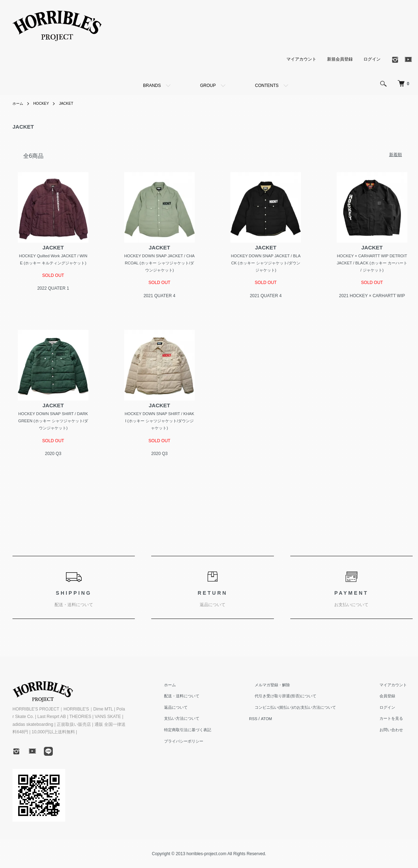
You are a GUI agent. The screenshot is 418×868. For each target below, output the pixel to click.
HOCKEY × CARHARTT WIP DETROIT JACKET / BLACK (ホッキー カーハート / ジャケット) (372, 263)
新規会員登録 (340, 59)
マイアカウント (301, 59)
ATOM (280, 722)
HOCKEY (44, 103)
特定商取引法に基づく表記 (204, 733)
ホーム (19, 103)
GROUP (208, 86)
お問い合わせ (396, 733)
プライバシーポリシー (200, 744)
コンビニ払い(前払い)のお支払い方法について (306, 711)
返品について (192, 711)
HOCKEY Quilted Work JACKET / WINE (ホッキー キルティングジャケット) (53, 263)
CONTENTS (267, 86)
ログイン (372, 59)
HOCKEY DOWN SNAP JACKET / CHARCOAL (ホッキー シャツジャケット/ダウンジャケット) (159, 263)
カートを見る (396, 722)
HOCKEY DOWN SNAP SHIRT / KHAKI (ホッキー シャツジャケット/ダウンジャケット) (159, 423)
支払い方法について (198, 722)
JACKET (72, 103)
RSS (267, 722)
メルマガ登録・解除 (281, 688)
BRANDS (152, 86)
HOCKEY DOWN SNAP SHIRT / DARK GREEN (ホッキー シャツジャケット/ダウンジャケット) (53, 423)
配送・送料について (198, 699)
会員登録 (391, 699)
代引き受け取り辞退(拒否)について (296, 699)
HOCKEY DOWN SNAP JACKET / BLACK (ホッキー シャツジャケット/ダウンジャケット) (266, 263)
